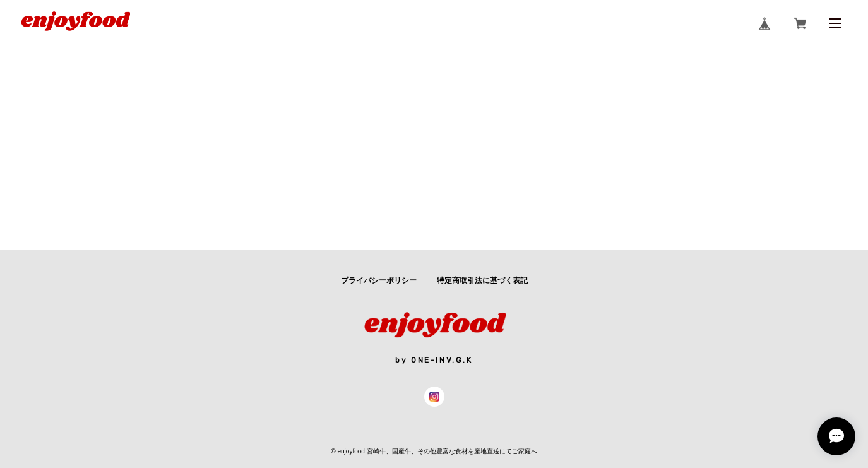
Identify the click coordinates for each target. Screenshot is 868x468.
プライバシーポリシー (379, 280)
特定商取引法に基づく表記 (482, 280)
